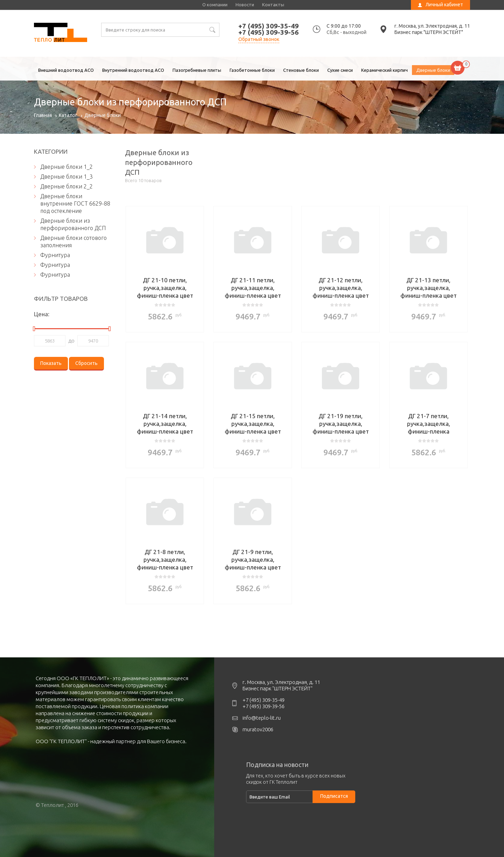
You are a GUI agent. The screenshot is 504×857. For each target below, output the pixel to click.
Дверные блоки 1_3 (66, 177)
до (71, 341)
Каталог (68, 115)
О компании (215, 5)
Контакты (273, 5)
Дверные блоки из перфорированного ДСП (61, 33)
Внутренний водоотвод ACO (133, 70)
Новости (245, 5)
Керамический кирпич (384, 70)
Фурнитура (55, 255)
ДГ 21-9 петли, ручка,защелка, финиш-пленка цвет (253, 559)
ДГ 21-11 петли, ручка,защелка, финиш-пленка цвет (253, 288)
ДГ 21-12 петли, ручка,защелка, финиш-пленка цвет (341, 288)
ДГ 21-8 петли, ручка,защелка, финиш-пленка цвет (165, 559)
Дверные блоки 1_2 (66, 167)
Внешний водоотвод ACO (66, 70)
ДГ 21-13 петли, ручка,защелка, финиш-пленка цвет (429, 288)
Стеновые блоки (301, 70)
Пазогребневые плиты (197, 70)
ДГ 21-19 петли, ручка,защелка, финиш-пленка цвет (341, 424)
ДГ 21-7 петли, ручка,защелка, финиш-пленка (429, 424)
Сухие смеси (340, 70)
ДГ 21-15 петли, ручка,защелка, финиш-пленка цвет (253, 424)
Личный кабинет (444, 5)
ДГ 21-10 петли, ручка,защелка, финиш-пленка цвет (165, 288)
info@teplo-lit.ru (262, 718)
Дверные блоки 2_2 (66, 186)
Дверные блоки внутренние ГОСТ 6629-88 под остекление (75, 203)
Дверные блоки (433, 70)
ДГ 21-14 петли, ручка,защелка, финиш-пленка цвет (165, 424)
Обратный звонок (259, 39)
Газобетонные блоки (252, 70)
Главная (43, 115)
